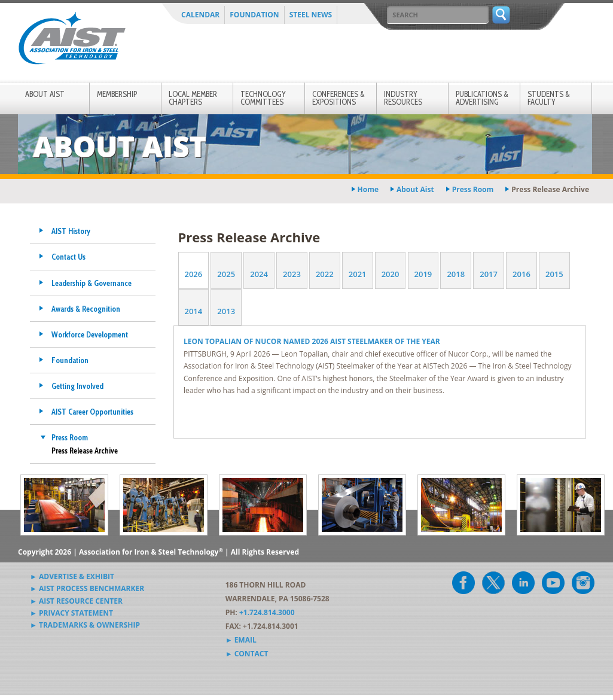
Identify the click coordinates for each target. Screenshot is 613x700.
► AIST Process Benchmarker (87, 588)
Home (368, 189)
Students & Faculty (549, 98)
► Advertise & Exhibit (72, 576)
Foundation (254, 15)
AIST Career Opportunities (92, 412)
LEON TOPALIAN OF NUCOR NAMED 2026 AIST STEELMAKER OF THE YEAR (313, 341)
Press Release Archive (85, 451)
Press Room (70, 437)
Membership (117, 94)
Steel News (311, 15)
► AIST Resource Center (76, 601)
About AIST (45, 94)
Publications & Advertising (482, 98)
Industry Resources (403, 98)
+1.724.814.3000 (267, 612)
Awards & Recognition (86, 309)
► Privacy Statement (71, 613)
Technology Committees (263, 98)
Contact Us (68, 257)
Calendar (200, 15)
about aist (415, 189)
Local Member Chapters (193, 98)
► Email (241, 640)
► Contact (247, 654)
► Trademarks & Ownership (85, 625)
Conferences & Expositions (338, 98)
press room (473, 189)
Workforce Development (90, 334)
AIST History (71, 231)
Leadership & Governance (92, 283)
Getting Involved (77, 386)
